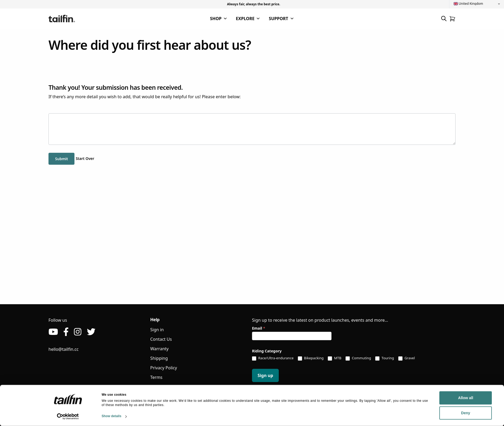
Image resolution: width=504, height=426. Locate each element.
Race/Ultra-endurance (273, 358)
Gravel (407, 358)
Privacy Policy (164, 368)
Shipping (159, 358)
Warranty (159, 349)
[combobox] (477, 4)
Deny (426, 413)
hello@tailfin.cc (63, 349)
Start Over (85, 158)
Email (258, 328)
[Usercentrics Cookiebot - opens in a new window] (68, 416)
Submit (61, 159)
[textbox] (477, 4)
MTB (335, 358)
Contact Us (161, 339)
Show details (112, 416)
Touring (384, 358)
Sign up (265, 375)
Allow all (426, 398)
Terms (156, 377)
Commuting (358, 358)
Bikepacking (311, 358)
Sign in (157, 330)
